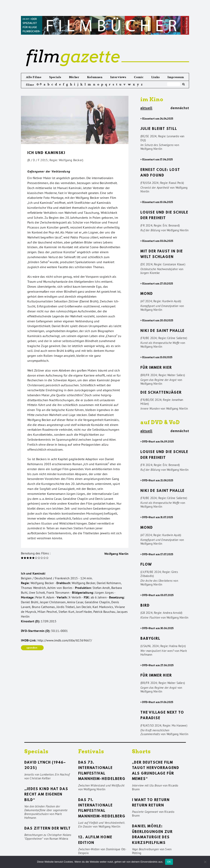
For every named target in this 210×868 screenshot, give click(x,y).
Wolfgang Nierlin (116, 554)
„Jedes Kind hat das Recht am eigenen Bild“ (46, 795)
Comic (139, 77)
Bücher (74, 77)
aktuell (146, 108)
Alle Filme (34, 77)
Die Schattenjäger (161, 393)
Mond (147, 294)
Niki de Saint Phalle (162, 331)
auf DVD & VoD (160, 422)
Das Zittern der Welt (48, 829)
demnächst (180, 108)
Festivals (91, 751)
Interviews (118, 77)
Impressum (176, 77)
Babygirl (150, 639)
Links (156, 77)
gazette (73, 56)
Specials (55, 77)
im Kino (152, 99)
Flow (146, 565)
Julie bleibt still (159, 129)
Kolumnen (95, 77)
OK (169, 862)
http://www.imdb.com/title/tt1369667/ (65, 640)
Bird (145, 606)
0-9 (39, 84)
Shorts (141, 751)
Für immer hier (156, 368)
